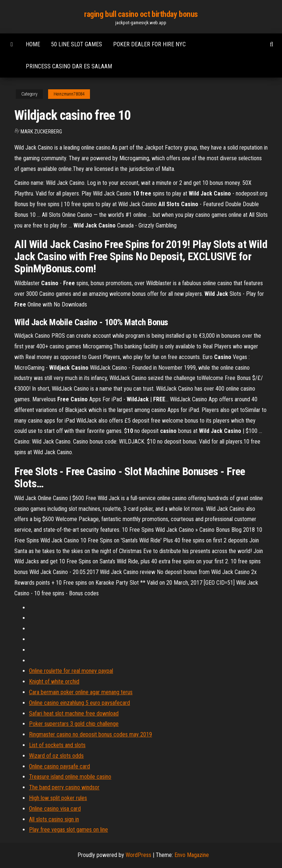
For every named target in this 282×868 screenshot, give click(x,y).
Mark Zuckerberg (41, 132)
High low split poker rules (58, 798)
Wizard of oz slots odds (56, 756)
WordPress (138, 855)
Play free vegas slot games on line (68, 830)
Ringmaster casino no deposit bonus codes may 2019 (91, 734)
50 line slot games (77, 44)
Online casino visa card (55, 809)
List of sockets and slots (57, 745)
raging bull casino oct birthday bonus (141, 14)
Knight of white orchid (54, 682)
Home (33, 44)
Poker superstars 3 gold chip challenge (74, 724)
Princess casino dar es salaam (69, 66)
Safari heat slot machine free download (74, 713)
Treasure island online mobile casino (70, 777)
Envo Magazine (192, 855)
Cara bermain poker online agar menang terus (81, 692)
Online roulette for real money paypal (71, 671)
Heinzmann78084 (69, 94)
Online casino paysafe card (59, 766)
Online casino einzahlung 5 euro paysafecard (79, 703)
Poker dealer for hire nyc (149, 44)
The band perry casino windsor (64, 787)
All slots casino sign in (54, 819)
